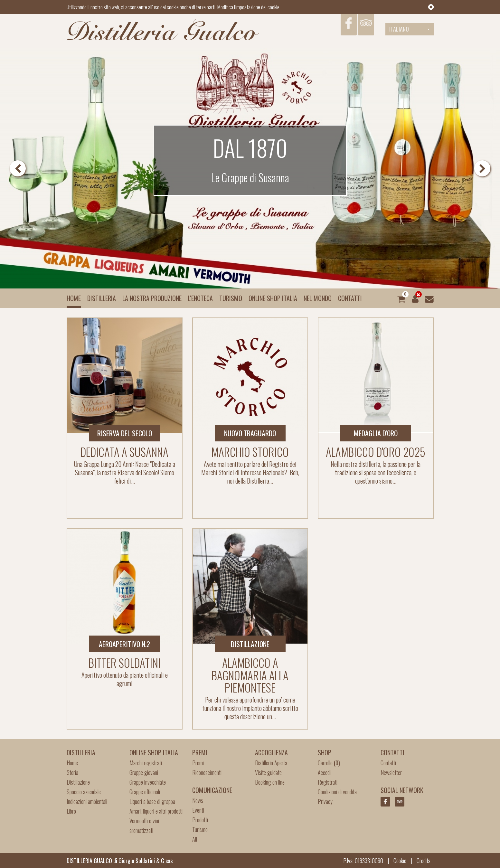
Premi (198, 763)
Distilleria (102, 298)
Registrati (328, 782)
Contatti (350, 298)
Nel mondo (318, 298)
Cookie (400, 861)
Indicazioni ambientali (87, 801)
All (195, 839)
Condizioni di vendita (337, 792)
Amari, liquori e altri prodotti (156, 811)
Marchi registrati (146, 763)
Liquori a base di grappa (152, 801)
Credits (424, 861)
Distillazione (78, 782)
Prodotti (200, 820)
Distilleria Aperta (271, 763)
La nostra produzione (152, 298)
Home (74, 298)
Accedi (324, 772)
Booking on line (270, 782)
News (198, 800)
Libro (71, 811)
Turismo (231, 298)
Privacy (325, 801)
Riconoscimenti (207, 772)
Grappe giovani (144, 772)
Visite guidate (268, 772)
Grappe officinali (145, 792)
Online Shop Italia (273, 298)
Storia (72, 772)
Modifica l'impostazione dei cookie (248, 7)
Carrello (329, 763)
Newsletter (391, 772)
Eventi (198, 810)
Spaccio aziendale (84, 792)
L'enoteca (200, 298)
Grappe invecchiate (148, 782)
